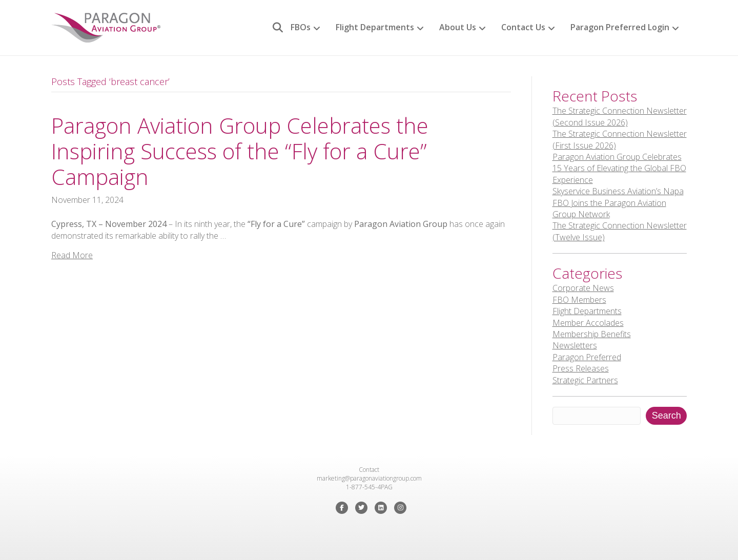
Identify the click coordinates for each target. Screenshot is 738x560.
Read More (72, 255)
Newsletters (575, 345)
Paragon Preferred (587, 357)
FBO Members (579, 300)
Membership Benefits (592, 334)
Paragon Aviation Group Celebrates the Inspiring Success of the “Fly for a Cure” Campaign (240, 151)
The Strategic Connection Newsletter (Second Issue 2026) (620, 116)
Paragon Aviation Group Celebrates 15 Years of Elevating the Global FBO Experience (619, 168)
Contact (369, 470)
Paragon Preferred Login (620, 27)
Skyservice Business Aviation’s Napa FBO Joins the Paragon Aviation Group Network (618, 203)
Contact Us (523, 27)
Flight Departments (375, 27)
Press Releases (581, 368)
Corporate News (583, 288)
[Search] (274, 28)
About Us (458, 27)
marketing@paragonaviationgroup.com (369, 478)
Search (667, 416)
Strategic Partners (585, 380)
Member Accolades (588, 323)
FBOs (301, 27)
